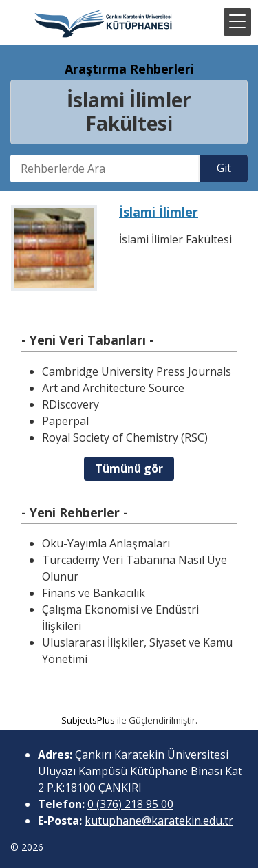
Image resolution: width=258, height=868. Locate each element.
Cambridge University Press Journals (137, 371)
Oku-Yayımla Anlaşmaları (106, 543)
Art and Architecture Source (113, 388)
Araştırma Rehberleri (129, 69)
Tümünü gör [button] (129, 468)
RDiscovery (71, 404)
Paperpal (65, 421)
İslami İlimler (159, 212)
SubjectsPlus (88, 720)
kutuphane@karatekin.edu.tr (159, 821)
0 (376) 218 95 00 (130, 804)
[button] (237, 22)
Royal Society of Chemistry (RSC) (125, 437)
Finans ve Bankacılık (94, 593)
